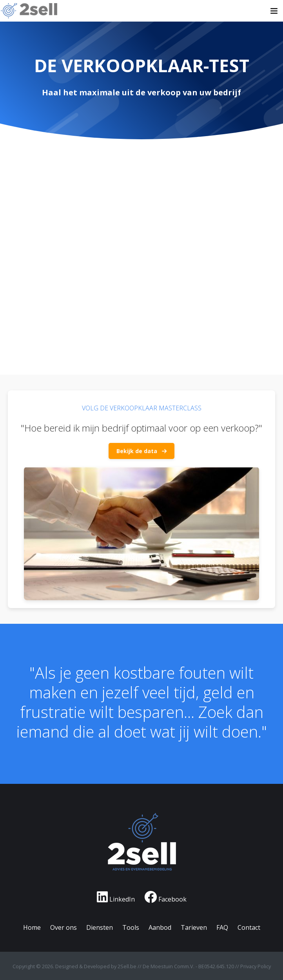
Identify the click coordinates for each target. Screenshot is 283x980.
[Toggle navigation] (274, 11)
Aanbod (160, 927)
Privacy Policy (256, 966)
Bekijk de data (141, 451)
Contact (249, 927)
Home (32, 927)
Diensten (100, 927)
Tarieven (194, 927)
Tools (131, 927)
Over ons (63, 927)
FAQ (222, 927)
